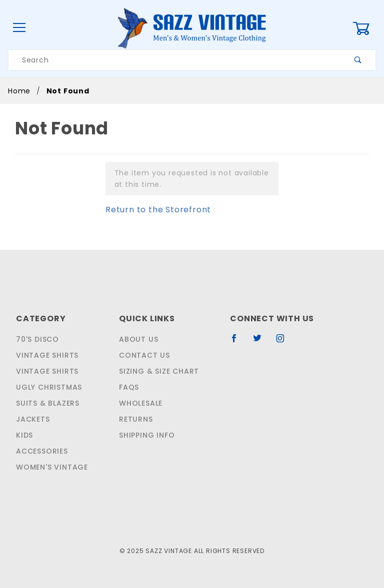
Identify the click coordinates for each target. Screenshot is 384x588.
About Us (137, 339)
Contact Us (141, 355)
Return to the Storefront (152, 210)
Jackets (32, 419)
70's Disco (36, 339)
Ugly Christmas (48, 387)
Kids (24, 435)
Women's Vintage (50, 467)
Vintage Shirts (46, 355)
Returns (135, 419)
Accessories (41, 451)
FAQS (128, 387)
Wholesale (140, 403)
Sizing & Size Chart (157, 371)
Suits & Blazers (47, 403)
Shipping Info (146, 435)
